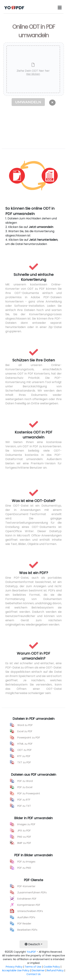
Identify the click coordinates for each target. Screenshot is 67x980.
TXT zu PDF (24, 762)
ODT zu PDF (24, 750)
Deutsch (32, 944)
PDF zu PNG (24, 868)
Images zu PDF (26, 824)
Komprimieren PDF (29, 905)
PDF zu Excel (25, 787)
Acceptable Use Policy (16, 970)
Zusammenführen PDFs (32, 892)
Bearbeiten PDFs (27, 930)
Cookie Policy (52, 967)
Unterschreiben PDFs (30, 911)
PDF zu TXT (24, 806)
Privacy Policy (14, 967)
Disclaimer (38, 970)
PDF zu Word (25, 781)
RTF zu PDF (24, 756)
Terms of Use (33, 967)
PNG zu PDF (24, 837)
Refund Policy (55, 970)
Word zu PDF (25, 725)
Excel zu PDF (25, 731)
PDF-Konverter (26, 886)
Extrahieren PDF (27, 899)
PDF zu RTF (24, 800)
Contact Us (33, 974)
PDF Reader (24, 924)
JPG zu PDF (24, 831)
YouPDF (31, 952)
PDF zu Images (26, 862)
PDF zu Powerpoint (29, 793)
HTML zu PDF (25, 744)
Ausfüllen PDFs (26, 917)
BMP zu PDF (24, 843)
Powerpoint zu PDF (29, 738)
